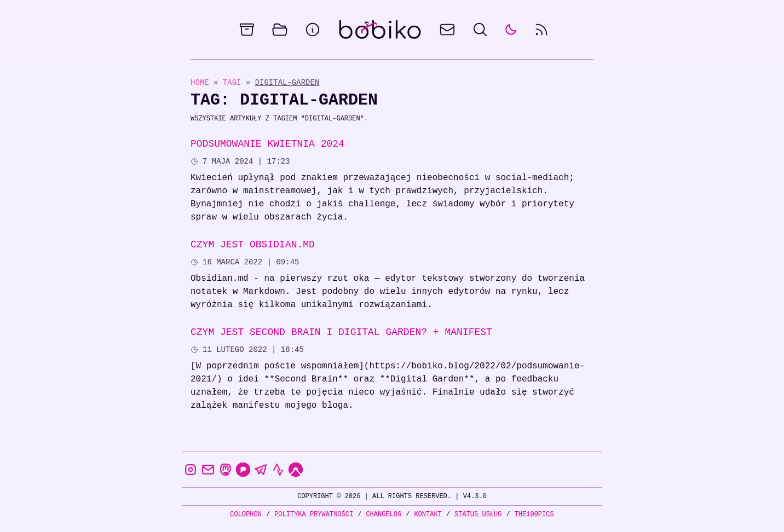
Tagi (234, 82)
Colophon (246, 514)
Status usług (478, 514)
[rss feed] (541, 30)
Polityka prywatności (314, 514)
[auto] (511, 30)
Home (200, 82)
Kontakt (428, 514)
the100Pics (534, 514)
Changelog (384, 514)
